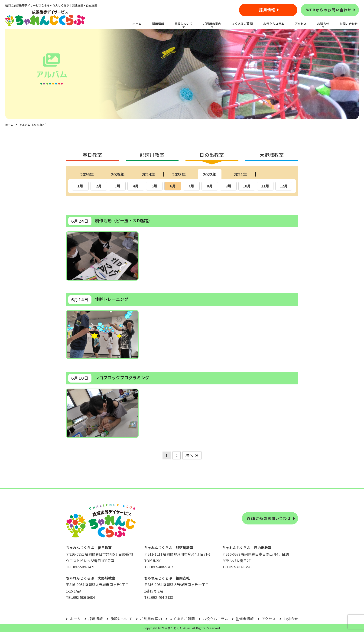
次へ (189, 455)
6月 (173, 186)
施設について (184, 24)
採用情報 (267, 10)
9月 (228, 186)
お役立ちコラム (274, 24)
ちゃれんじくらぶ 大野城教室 (91, 578)
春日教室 (92, 155)
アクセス (301, 24)
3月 (117, 186)
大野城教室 (272, 155)
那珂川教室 (152, 155)
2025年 (118, 174)
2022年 (210, 174)
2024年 (148, 174)
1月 (80, 186)
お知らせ (323, 24)
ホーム (137, 24)
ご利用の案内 (212, 24)
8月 (210, 186)
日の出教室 (212, 155)
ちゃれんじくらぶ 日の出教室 (247, 548)
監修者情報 (245, 619)
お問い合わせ (349, 24)
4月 (136, 186)
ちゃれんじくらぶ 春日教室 (89, 548)
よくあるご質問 (242, 24)
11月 (265, 186)
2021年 (240, 174)
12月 (284, 186)
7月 (191, 186)
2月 (99, 186)
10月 (247, 186)
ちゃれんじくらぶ (174, 628)
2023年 (179, 174)
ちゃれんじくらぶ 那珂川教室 (169, 548)
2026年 (87, 174)
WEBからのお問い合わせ (329, 10)
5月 (154, 186)
